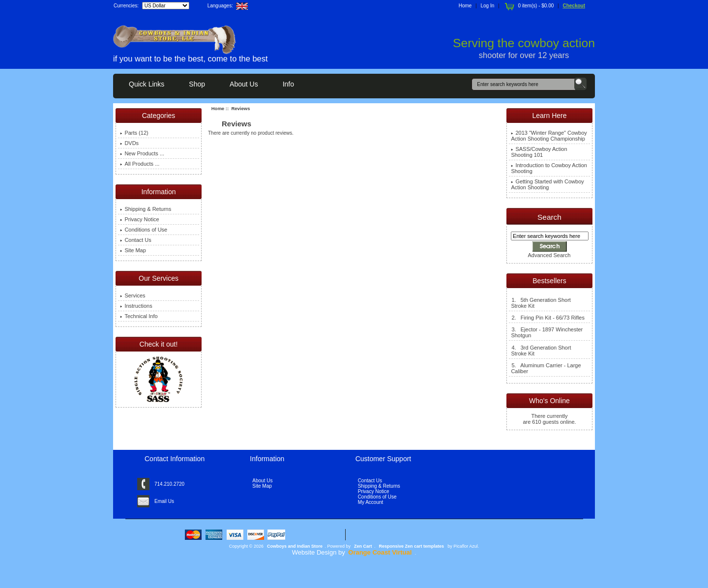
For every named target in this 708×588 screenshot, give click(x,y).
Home (465, 6)
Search (549, 217)
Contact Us (135, 240)
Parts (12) (134, 133)
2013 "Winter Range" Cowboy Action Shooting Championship (549, 136)
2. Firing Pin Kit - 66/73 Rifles (548, 318)
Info (288, 84)
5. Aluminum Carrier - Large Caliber (546, 368)
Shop (197, 84)
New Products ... (142, 153)
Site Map (133, 250)
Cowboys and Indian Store (295, 546)
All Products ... (140, 164)
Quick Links (147, 84)
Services (133, 295)
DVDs (129, 143)
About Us (244, 84)
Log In (488, 6)
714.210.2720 (169, 484)
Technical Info (139, 316)
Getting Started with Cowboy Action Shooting (547, 184)
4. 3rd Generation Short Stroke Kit (541, 351)
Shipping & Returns (146, 209)
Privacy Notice (139, 219)
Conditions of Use (144, 230)
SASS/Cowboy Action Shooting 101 (539, 152)
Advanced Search (549, 255)
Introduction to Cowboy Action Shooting (549, 168)
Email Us (164, 501)
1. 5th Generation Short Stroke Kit (541, 303)
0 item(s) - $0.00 (528, 6)
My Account (371, 502)
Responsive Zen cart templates (412, 546)
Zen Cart (363, 546)
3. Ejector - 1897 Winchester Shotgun (547, 332)
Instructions (136, 306)
